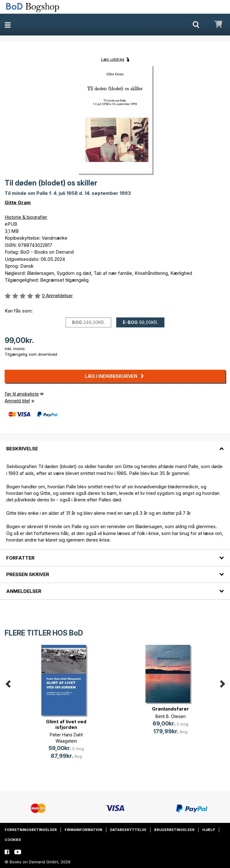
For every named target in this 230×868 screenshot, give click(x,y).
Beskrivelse (22, 449)
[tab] (115, 445)
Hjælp (209, 830)
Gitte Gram (18, 202)
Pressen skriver (28, 574)
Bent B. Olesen (170, 716)
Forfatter (20, 558)
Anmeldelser (24, 591)
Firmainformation (83, 830)
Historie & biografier (26, 217)
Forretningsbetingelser (31, 830)
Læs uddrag (113, 59)
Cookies (13, 840)
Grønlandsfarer (170, 709)
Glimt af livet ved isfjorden (66, 724)
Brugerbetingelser (174, 830)
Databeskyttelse (128, 830)
